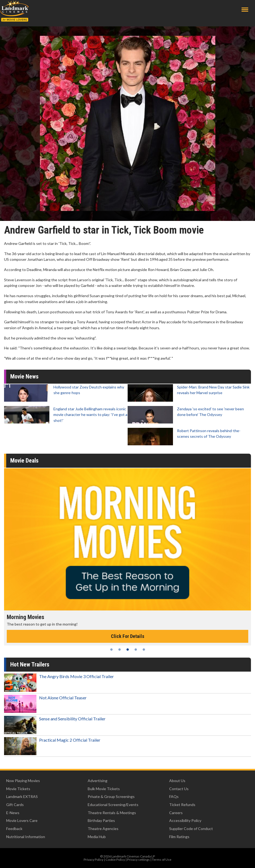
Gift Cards (15, 805)
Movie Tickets (18, 789)
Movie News (24, 376)
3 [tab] (128, 650)
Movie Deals (24, 461)
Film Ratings (179, 837)
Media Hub (97, 837)
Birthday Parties (101, 820)
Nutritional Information (26, 837)
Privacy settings (138, 860)
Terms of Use (162, 860)
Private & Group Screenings (111, 796)
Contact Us (179, 789)
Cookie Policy (115, 860)
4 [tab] (136, 650)
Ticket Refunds (182, 805)
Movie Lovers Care (22, 820)
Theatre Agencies (103, 829)
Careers (176, 813)
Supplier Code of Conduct (191, 829)
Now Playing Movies (23, 781)
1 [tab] (111, 650)
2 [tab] (120, 650)
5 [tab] (144, 650)
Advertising (98, 781)
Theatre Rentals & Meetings (112, 813)
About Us (177, 781)
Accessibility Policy (185, 820)
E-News (13, 813)
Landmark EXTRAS (22, 796)
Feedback (14, 829)
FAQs (174, 796)
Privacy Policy (93, 860)
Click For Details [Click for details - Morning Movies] (128, 636)
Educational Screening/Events (113, 805)
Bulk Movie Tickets (104, 789)
